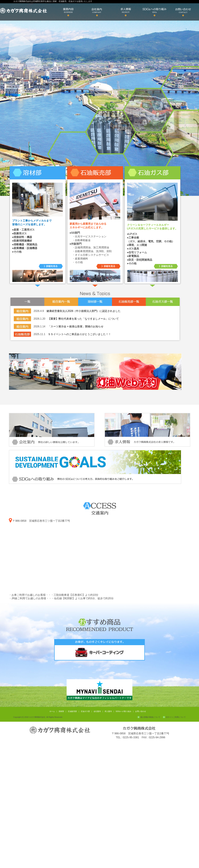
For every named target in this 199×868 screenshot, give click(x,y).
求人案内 (108, 711)
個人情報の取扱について (150, 717)
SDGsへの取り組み (123, 711)
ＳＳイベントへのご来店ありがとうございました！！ (79, 334)
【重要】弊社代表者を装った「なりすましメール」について (83, 319)
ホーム (52, 711)
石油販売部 (72, 711)
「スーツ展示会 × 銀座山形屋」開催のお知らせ (76, 326)
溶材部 (61, 711)
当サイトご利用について (176, 717)
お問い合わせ (141, 711)
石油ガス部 (85, 711)
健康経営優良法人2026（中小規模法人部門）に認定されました (84, 311)
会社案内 (97, 711)
